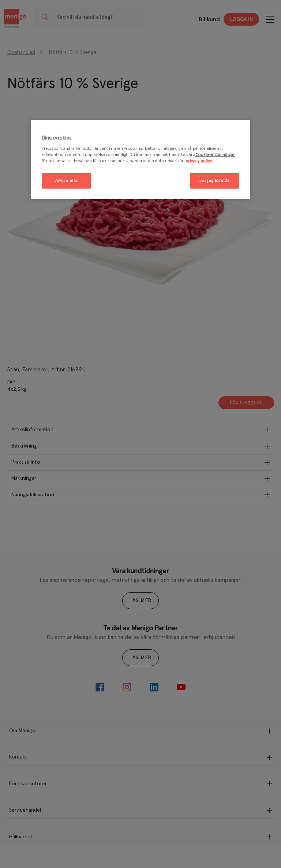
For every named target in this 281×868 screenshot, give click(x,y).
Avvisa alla (66, 181)
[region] (140, 159)
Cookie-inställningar (215, 155)
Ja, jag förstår (215, 181)
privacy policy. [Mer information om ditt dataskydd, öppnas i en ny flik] (199, 161)
